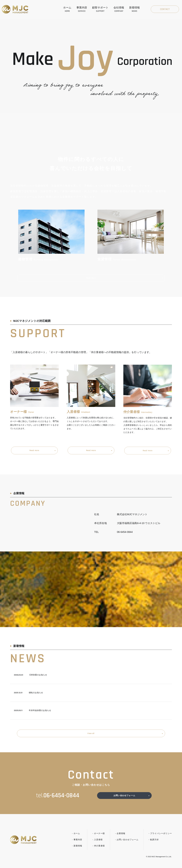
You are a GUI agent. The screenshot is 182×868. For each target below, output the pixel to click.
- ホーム (76, 838)
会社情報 (119, 9)
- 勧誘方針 (154, 844)
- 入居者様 (98, 844)
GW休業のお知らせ (30, 676)
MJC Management (158, 862)
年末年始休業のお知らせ (32, 712)
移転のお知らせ (28, 694)
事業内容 (82, 9)
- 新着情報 (77, 851)
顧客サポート (100, 9)
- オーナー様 (99, 838)
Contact (165, 9)
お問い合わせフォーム (124, 800)
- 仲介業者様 (99, 851)
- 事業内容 (77, 844)
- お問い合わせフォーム (127, 844)
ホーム (67, 9)
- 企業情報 (120, 838)
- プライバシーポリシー (160, 838)
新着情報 (134, 9)
